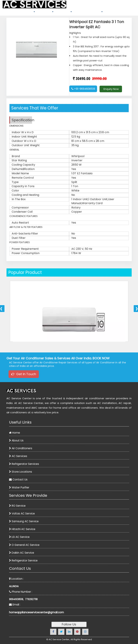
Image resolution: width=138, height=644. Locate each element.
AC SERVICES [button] (64, 12)
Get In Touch (24, 374)
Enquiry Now (111, 89)
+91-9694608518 (83, 89)
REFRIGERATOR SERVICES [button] (89, 12)
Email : (15, 605)
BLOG (109, 12)
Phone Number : (21, 592)
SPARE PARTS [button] (46, 12)
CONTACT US (121, 12)
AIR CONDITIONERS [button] (24, 12)
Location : (16, 579)
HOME (7, 12)
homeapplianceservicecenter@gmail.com (36, 612)
